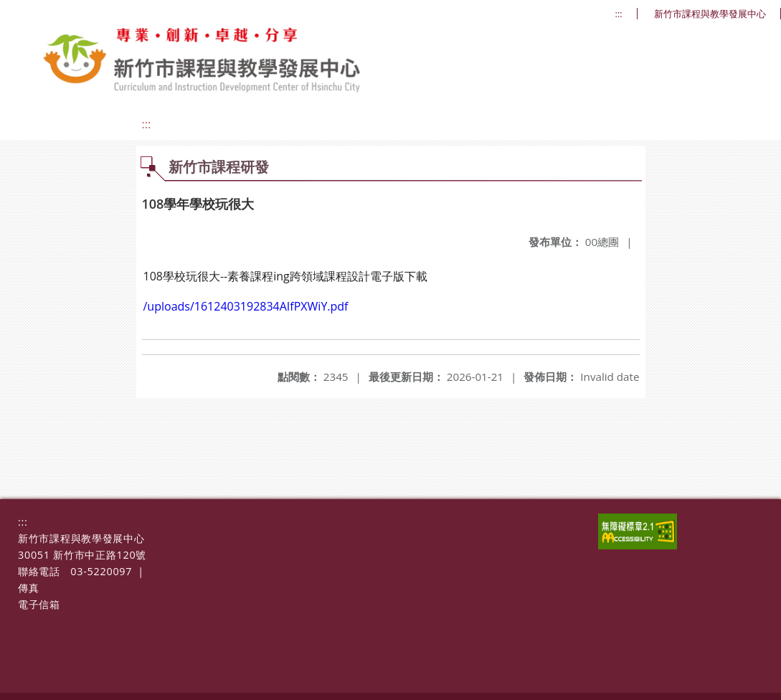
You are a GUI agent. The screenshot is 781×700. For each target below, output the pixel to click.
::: (619, 14)
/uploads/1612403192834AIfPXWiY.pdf (246, 306)
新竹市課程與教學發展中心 (710, 14)
